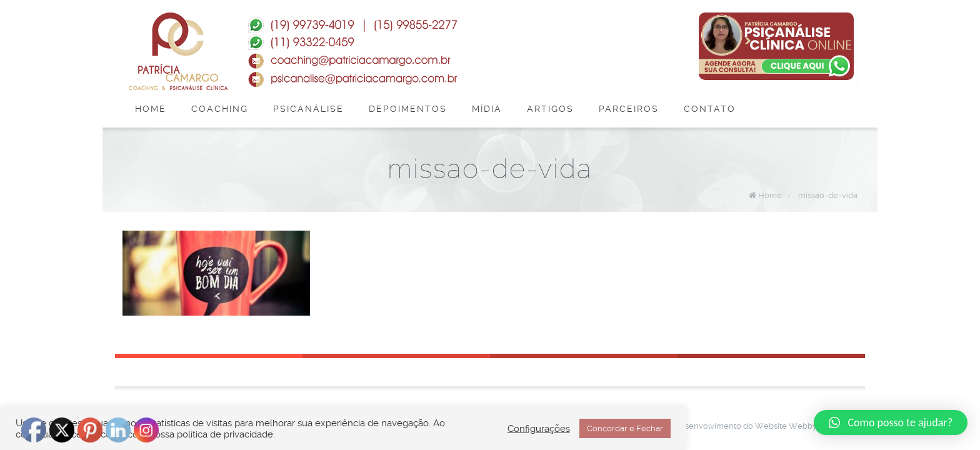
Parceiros (629, 109)
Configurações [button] (539, 429)
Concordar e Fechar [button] (625, 428)
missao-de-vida (828, 195)
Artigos (550, 109)
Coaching (220, 109)
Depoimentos (408, 109)
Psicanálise (308, 109)
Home (151, 109)
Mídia (487, 109)
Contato (710, 109)
